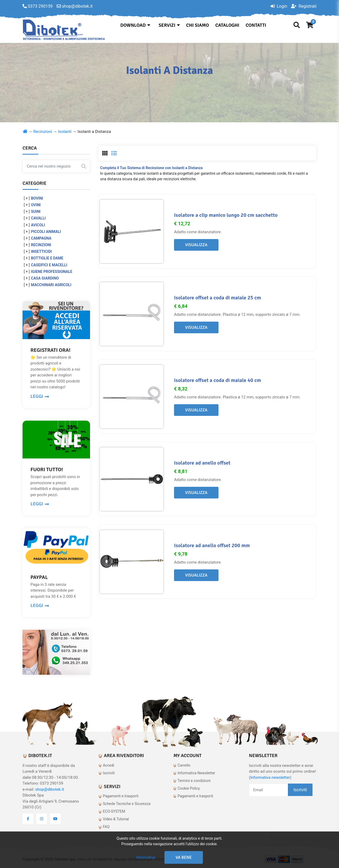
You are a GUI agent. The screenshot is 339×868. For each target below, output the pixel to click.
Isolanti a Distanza (94, 132)
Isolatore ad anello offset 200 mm (212, 545)
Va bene (184, 857)
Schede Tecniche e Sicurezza (124, 804)
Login (279, 6)
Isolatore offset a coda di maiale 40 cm (218, 380)
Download (135, 25)
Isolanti (65, 132)
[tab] (105, 153)
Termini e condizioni (192, 781)
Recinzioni (43, 132)
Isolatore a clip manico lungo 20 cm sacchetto (226, 215)
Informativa (146, 857)
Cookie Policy (186, 788)
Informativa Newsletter (194, 773)
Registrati (304, 6)
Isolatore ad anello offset (202, 463)
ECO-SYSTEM (112, 811)
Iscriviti (106, 773)
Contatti (256, 25)
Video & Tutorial (114, 819)
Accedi (106, 765)
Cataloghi (227, 25)
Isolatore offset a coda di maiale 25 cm (218, 298)
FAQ (104, 827)
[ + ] (27, 198)
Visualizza (196, 245)
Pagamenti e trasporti (118, 796)
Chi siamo (198, 25)
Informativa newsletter (270, 777)
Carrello (182, 765)
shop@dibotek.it (50, 789)
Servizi (169, 25)
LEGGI (40, 396)
